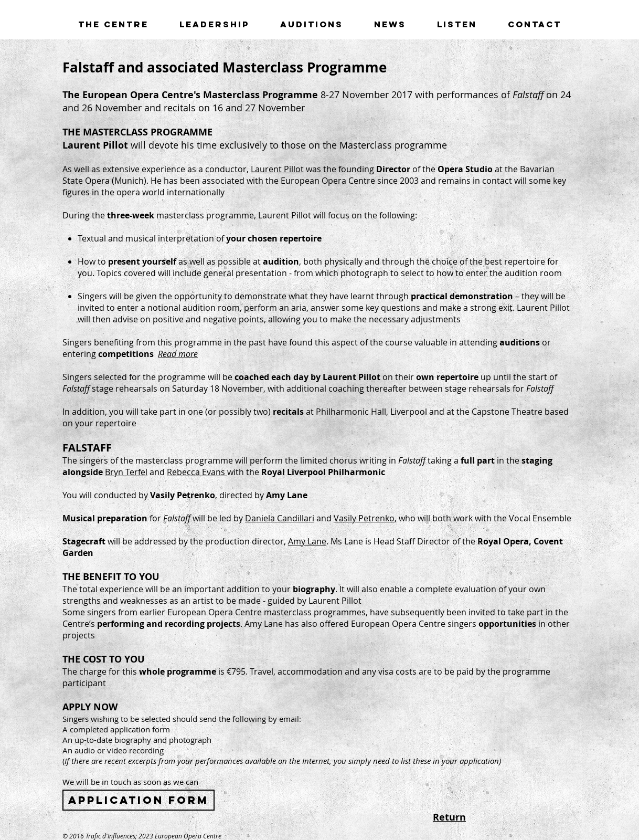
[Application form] (139, 800)
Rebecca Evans (197, 472)
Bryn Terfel (126, 472)
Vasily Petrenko (364, 518)
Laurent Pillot (277, 169)
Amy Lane (307, 541)
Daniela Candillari (280, 518)
